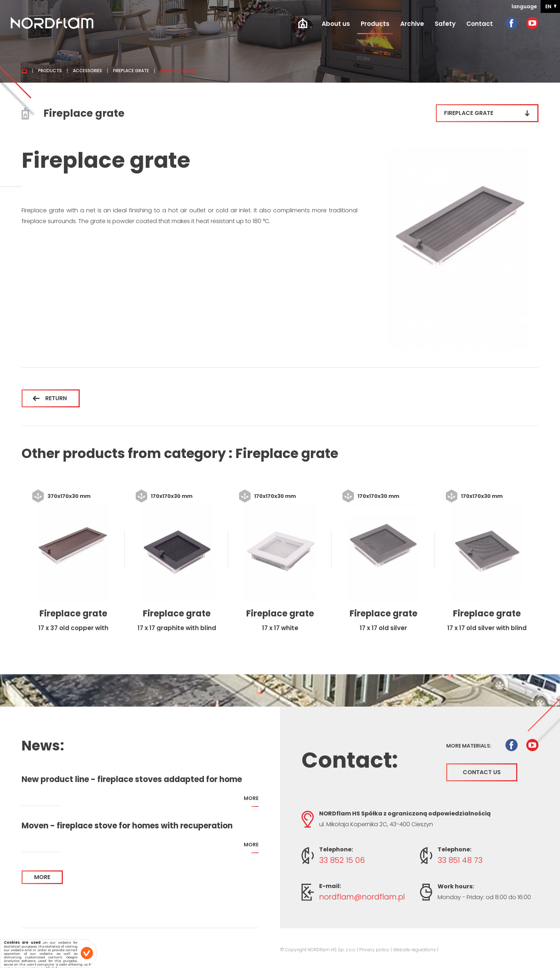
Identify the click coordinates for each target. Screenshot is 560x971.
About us (336, 24)
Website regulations (414, 950)
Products (375, 24)
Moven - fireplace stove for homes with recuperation (127, 826)
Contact (480, 24)
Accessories (87, 71)
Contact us (482, 772)
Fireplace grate (131, 71)
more (251, 801)
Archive (412, 24)
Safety (445, 24)
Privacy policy (374, 950)
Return (50, 398)
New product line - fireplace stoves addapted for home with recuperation (132, 780)
